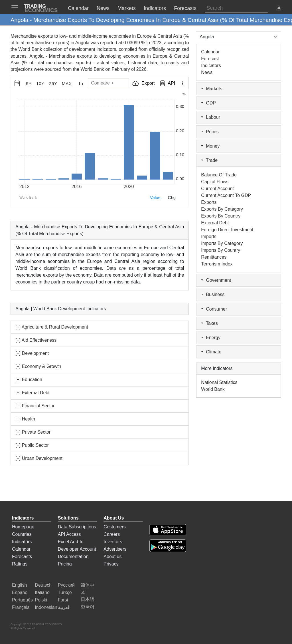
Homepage (23, 527)
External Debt (215, 223)
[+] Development (32, 353)
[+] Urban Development (39, 458)
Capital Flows (215, 182)
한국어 (88, 607)
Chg (172, 197)
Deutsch (43, 585)
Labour (211, 117)
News (207, 72)
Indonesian (46, 607)
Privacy (111, 564)
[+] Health (25, 419)
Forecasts (22, 557)
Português (22, 600)
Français (21, 607)
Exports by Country (221, 216)
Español (20, 592)
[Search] (237, 8)
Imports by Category (222, 243)
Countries (22, 534)
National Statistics (219, 382)
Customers (114, 527)
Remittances (214, 257)
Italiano (42, 592)
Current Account (217, 189)
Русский (66, 585)
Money (210, 146)
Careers (112, 534)
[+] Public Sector (32, 445)
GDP (208, 103)
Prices (210, 132)
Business (213, 294)
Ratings (20, 564)
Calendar (210, 52)
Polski (41, 600)
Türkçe (65, 592)
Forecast (210, 59)
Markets (212, 89)
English (19, 585)
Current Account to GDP (226, 195)
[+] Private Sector (33, 432)
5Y (29, 83)
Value (155, 197)
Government (216, 280)
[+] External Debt (33, 393)
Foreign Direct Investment (227, 230)
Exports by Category (222, 209)
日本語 (88, 599)
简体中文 (88, 588)
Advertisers (115, 549)
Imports (209, 237)
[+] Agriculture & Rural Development (52, 327)
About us (112, 557)
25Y (53, 83)
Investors (113, 542)
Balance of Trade (219, 175)
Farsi (63, 600)
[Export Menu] (182, 83)
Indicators (211, 66)
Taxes (209, 323)
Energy (211, 338)
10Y (40, 83)
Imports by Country (221, 250)
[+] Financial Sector (35, 406)
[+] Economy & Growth (38, 366)
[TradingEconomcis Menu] (17, 8)
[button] (279, 9)
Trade (209, 160)
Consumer (214, 309)
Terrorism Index (217, 264)
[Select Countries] (239, 37)
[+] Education (29, 380)
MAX (67, 83)
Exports (209, 202)
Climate (211, 352)
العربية (64, 607)
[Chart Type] (81, 83)
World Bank (92, 69)
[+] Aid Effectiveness (36, 340)
